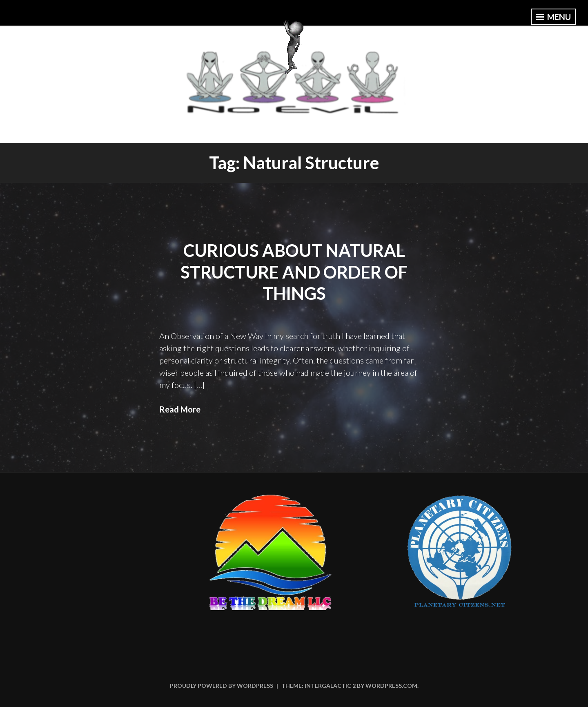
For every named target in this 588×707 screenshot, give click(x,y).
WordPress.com (391, 686)
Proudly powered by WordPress (222, 686)
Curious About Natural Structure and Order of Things (294, 272)
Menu (553, 17)
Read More (180, 409)
